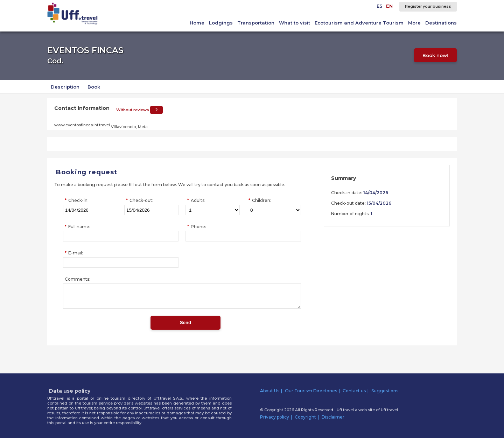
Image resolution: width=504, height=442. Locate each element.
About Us (270, 395)
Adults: (198, 200)
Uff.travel (389, 414)
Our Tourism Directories (311, 395)
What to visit (295, 23)
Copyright (305, 421)
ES (380, 6)
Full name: (79, 227)
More (414, 23)
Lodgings (221, 23)
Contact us (354, 395)
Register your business (428, 6)
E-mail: (76, 253)
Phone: (198, 227)
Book (94, 87)
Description (65, 87)
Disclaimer (333, 421)
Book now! (437, 55)
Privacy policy (275, 421)
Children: (262, 200)
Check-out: (141, 200)
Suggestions (385, 395)
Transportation (256, 23)
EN (389, 6)
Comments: (78, 279)
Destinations (441, 23)
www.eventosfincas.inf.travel (82, 125)
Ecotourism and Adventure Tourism (359, 23)
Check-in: (78, 200)
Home (197, 23)
